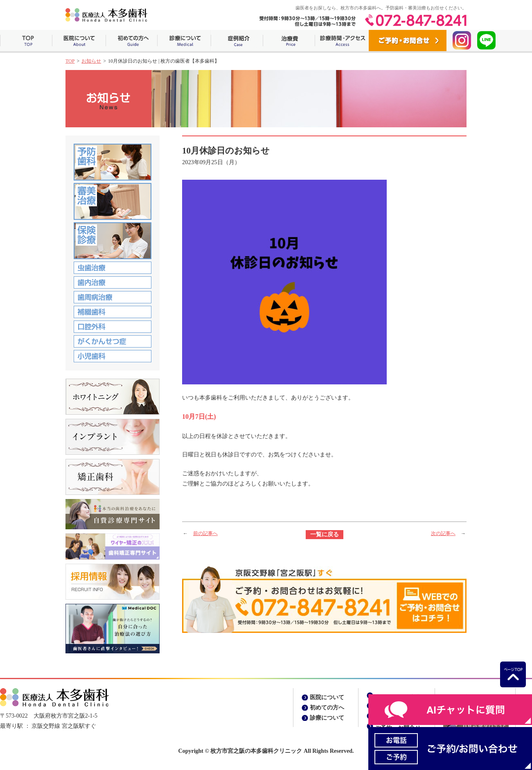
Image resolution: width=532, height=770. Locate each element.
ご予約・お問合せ (408, 41)
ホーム (26, 41)
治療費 (289, 41)
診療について (184, 41)
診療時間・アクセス (342, 41)
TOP (70, 61)
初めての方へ (132, 41)
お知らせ (91, 61)
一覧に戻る (325, 534)
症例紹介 (237, 41)
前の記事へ (205, 533)
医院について (79, 41)
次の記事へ (443, 533)
